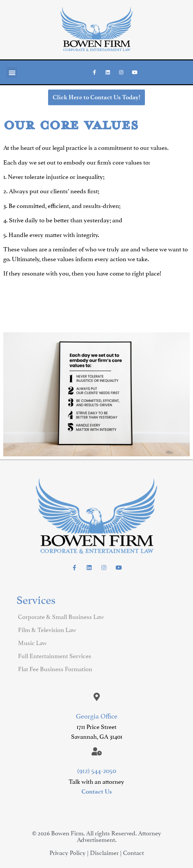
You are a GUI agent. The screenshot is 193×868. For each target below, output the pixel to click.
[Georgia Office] (97, 697)
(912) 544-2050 (97, 770)
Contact (133, 852)
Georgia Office (97, 715)
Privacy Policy (68, 852)
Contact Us (97, 791)
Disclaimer (104, 852)
